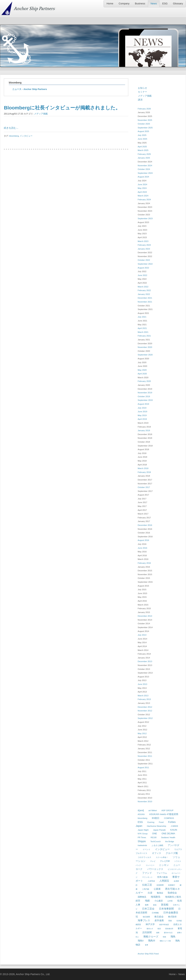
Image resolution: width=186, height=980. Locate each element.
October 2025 (144, 124)
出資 (150, 893)
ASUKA (141, 814)
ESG (165, 4)
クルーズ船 (172, 853)
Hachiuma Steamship (156, 826)
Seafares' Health (168, 837)
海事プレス (144, 920)
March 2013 (143, 696)
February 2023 (144, 245)
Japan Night (143, 830)
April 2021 (142, 328)
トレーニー (150, 865)
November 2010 (145, 801)
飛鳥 (173, 937)
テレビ (153, 861)
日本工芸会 (148, 909)
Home (110, 4)
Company (124, 4)
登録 (170, 921)
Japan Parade (160, 830)
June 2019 (142, 412)
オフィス (157, 853)
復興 (147, 905)
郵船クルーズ (151, 937)
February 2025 (144, 154)
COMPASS (169, 818)
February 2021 (144, 336)
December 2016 (145, 525)
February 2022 (144, 290)
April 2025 (142, 147)
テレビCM (165, 861)
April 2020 (142, 374)
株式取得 (172, 917)
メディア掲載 (41, 114)
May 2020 (142, 370)
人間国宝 (164, 881)
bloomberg (14, 136)
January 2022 (144, 294)
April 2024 (142, 192)
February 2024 (144, 200)
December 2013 (145, 661)
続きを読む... (11, 128)
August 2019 (143, 404)
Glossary (178, 4)
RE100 (154, 837)
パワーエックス (155, 869)
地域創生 (156, 897)
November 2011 (145, 756)
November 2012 (145, 711)
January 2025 (144, 158)
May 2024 (142, 188)
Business (140, 4)
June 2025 (142, 139)
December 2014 (145, 616)
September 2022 (145, 264)
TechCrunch (155, 841)
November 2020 (145, 347)
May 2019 (142, 415)
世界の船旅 (162, 877)
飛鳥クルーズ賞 (165, 941)
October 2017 (144, 487)
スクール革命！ (162, 857)
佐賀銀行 (172, 885)
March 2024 (143, 196)
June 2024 (142, 184)
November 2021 (145, 302)
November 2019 (145, 393)
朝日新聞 (146, 917)
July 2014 (142, 635)
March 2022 (143, 287)
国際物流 (142, 897)
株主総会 (159, 917)
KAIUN (174, 830)
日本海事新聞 (166, 909)
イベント (147, 849)
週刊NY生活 (168, 933)
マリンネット (147, 877)
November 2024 (145, 166)
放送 (155, 905)
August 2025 (143, 131)
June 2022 (142, 275)
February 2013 (144, 699)
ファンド (147, 873)
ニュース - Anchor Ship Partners (30, 89)
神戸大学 (150, 924)
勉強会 (160, 893)
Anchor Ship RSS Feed (148, 954)
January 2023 (144, 249)
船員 (159, 929)
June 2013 (142, 684)
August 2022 (143, 268)
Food (161, 822)
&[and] (141, 810)
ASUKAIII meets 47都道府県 (164, 814)
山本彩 (170, 901)
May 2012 (142, 733)
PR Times (142, 837)
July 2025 (142, 135)
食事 (147, 945)
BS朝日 (156, 818)
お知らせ (142, 88)
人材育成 (151, 881)
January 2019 (144, 430)
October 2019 (144, 396)
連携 (158, 933)
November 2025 (145, 120)
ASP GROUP (167, 810)
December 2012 (145, 707)
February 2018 (144, 472)
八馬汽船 (146, 889)
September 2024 (145, 173)
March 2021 (143, 332)
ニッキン (164, 865)
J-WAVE (174, 826)
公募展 (157, 889)
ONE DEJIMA (168, 834)
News (154, 4)
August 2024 (143, 177)
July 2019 (142, 408)
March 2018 (143, 468)
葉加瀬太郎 (169, 929)
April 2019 (142, 419)
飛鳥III (152, 941)
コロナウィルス (145, 857)
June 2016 (142, 548)
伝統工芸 (147, 885)
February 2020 (144, 381)
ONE (155, 834)
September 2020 (145, 355)
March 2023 (143, 241)
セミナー (142, 92)
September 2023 (145, 218)
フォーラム (162, 873)
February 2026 (144, 109)
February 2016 (144, 563)
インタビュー (26, 136)
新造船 (165, 905)
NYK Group (143, 834)
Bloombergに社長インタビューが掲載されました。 (62, 108)
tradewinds (142, 845)
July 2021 (142, 317)
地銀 (147, 901)
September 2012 (145, 718)
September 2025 (145, 128)
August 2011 (143, 767)
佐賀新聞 (160, 885)
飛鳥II (141, 941)
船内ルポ (150, 929)
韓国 (164, 937)
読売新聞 (147, 932)
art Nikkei (153, 810)
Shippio (142, 841)
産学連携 (159, 921)
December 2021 (145, 298)
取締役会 (172, 893)
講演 (140, 100)
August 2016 (143, 540)
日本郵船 (155, 913)
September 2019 (145, 400)
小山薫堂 (159, 901)
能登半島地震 (164, 925)
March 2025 (143, 150)
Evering (151, 822)
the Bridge (170, 841)
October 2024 (144, 169)
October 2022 (144, 260)
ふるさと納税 (157, 845)
